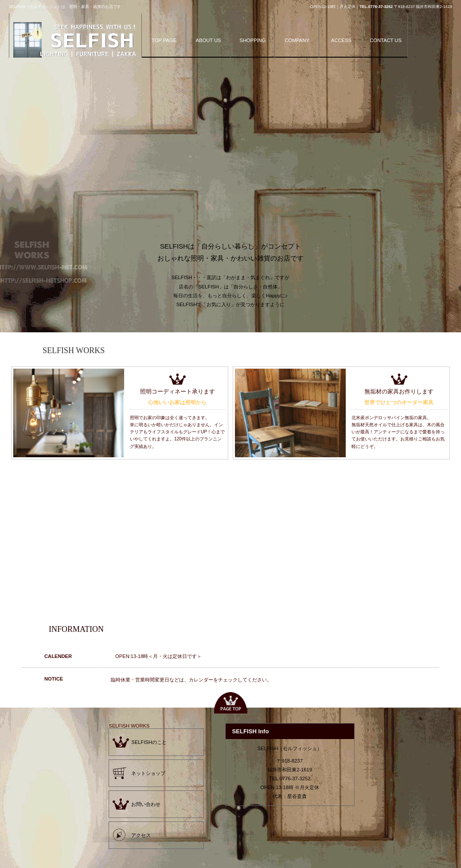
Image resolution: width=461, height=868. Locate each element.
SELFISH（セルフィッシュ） (75, 41)
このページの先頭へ (230, 703)
